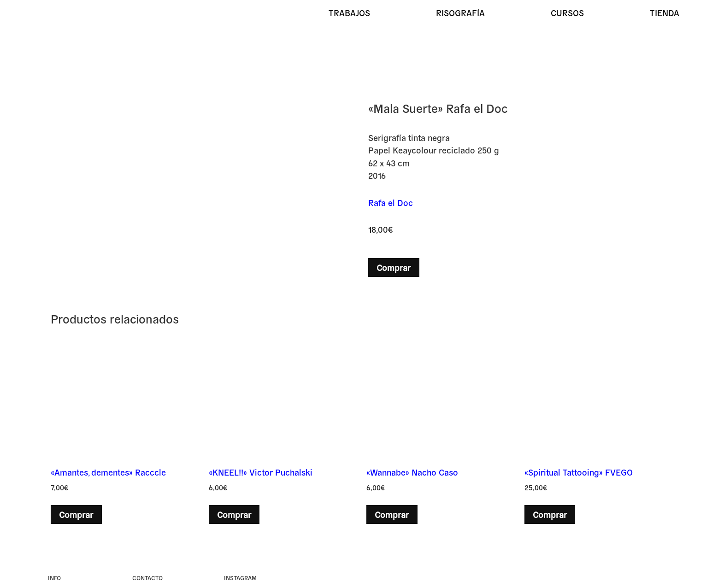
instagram (240, 578)
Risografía (460, 12)
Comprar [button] (76, 514)
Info (54, 578)
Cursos (567, 12)
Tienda (665, 12)
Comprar (394, 267)
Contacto (147, 578)
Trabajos (349, 12)
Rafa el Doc (391, 202)
